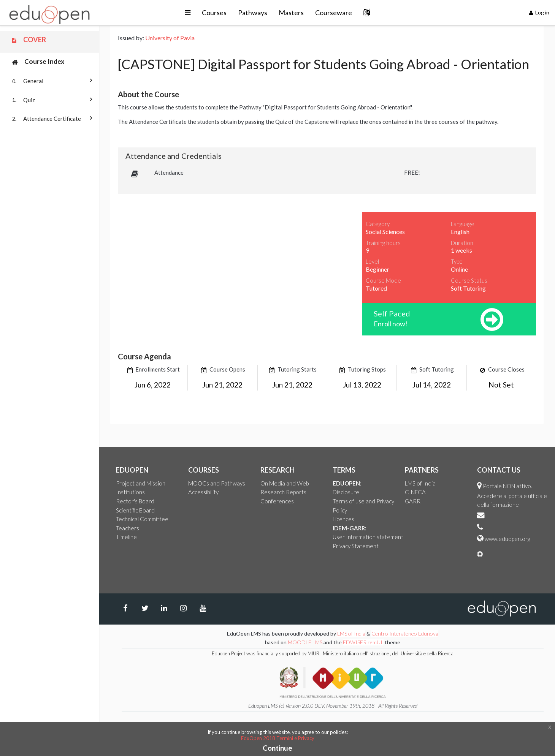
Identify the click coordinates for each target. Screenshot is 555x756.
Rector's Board (135, 501)
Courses (214, 13)
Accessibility (203, 492)
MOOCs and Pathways (217, 483)
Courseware (334, 13)
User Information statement (368, 537)
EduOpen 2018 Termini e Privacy (278, 738)
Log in (539, 12)
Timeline (126, 537)
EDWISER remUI (363, 642)
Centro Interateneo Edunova (405, 633)
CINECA (415, 492)
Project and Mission (141, 483)
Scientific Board (135, 510)
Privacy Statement (356, 546)
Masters (291, 13)
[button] (188, 13)
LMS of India (420, 483)
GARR (413, 501)
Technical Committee (142, 519)
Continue (277, 748)
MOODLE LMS (305, 642)
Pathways (253, 13)
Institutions (130, 492)
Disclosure (346, 492)
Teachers (128, 528)
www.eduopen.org (507, 539)
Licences (343, 519)
